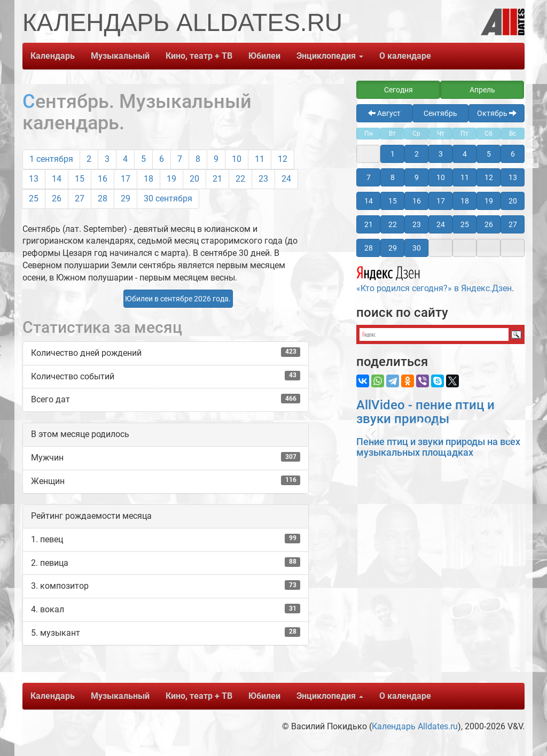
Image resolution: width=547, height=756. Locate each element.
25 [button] (465, 224)
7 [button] (369, 177)
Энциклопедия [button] (330, 56)
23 (263, 179)
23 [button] (417, 224)
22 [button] (393, 224)
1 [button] (393, 154)
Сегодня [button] (398, 90)
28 (103, 198)
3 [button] (441, 154)
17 (126, 179)
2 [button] (417, 154)
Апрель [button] (482, 90)
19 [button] (489, 201)
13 (34, 179)
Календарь (53, 56)
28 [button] (369, 248)
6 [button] (513, 154)
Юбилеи (264, 56)
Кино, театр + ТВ (199, 56)
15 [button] (393, 201)
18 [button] (465, 201)
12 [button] (489, 177)
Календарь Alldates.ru (415, 726)
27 (80, 198)
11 (260, 159)
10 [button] (441, 177)
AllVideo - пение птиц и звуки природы (425, 412)
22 (240, 179)
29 (126, 198)
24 (286, 179)
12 (283, 159)
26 (57, 198)
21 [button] (369, 224)
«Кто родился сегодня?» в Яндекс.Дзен (434, 278)
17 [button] (441, 201)
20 (194, 179)
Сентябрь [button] (440, 113)
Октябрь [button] (497, 113)
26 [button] (489, 224)
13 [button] (513, 177)
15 (80, 179)
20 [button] (513, 201)
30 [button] (417, 248)
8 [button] (393, 177)
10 (237, 159)
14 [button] (369, 201)
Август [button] (384, 113)
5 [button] (489, 154)
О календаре (405, 56)
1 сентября (51, 159)
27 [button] (513, 224)
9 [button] (417, 177)
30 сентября (168, 198)
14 (57, 179)
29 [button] (393, 248)
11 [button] (465, 177)
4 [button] (465, 154)
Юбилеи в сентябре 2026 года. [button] (178, 299)
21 (217, 179)
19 (171, 179)
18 (149, 179)
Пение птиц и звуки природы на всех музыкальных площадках (438, 447)
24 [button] (441, 224)
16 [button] (417, 201)
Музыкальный (120, 56)
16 (103, 179)
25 (34, 198)
